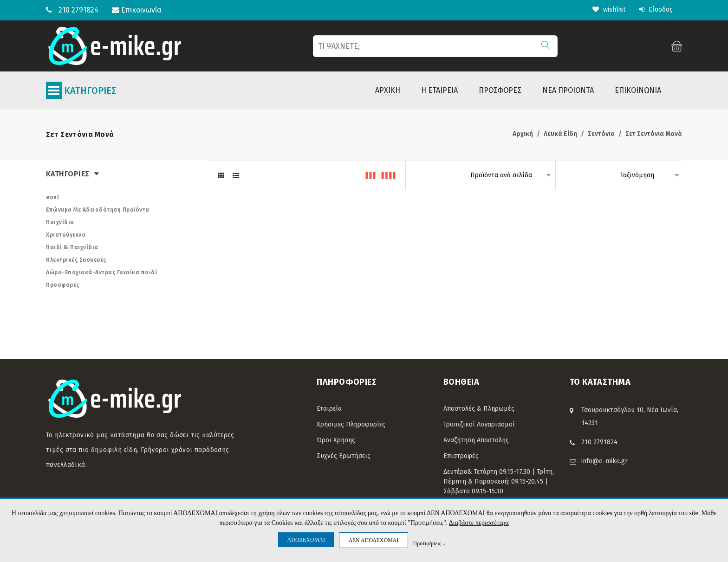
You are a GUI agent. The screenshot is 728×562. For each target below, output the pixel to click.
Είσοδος (656, 10)
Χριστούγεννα (66, 235)
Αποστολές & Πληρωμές (479, 409)
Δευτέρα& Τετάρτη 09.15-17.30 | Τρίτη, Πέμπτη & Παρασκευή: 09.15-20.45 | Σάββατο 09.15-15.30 (499, 481)
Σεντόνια (601, 134)
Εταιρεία (329, 409)
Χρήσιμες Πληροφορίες (351, 424)
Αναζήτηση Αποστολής (476, 440)
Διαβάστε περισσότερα (479, 523)
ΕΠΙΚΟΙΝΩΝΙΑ (638, 90)
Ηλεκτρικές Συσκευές (76, 260)
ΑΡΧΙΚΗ (388, 90)
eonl (52, 197)
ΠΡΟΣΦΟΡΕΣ (500, 90)
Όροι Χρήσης (336, 440)
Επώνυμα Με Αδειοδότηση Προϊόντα (98, 210)
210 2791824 (78, 10)
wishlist (609, 10)
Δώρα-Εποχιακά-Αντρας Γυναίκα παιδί (101, 272)
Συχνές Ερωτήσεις (344, 456)
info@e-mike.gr (604, 461)
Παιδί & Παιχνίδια (72, 247)
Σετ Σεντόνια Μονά (654, 134)
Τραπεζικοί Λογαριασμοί (479, 424)
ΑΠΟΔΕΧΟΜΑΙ (306, 540)
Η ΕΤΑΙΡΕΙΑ (439, 90)
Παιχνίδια (60, 222)
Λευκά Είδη (560, 134)
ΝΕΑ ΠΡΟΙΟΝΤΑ (568, 90)
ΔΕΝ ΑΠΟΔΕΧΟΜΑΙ (374, 540)
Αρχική (523, 134)
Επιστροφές (461, 456)
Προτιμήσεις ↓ (429, 543)
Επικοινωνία (137, 10)
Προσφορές (63, 285)
